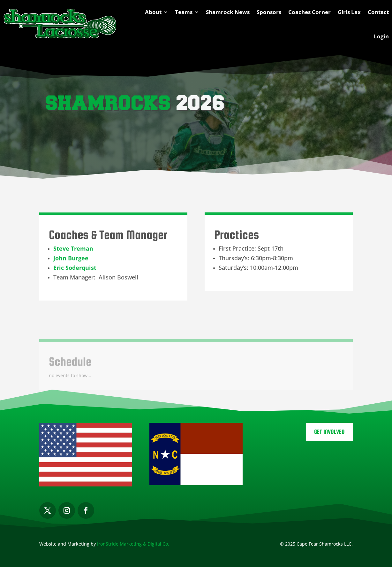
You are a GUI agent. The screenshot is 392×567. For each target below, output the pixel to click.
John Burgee (71, 261)
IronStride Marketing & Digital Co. (133, 544)
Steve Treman (73, 252)
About (153, 12)
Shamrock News (228, 12)
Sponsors (269, 12)
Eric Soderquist (75, 271)
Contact (378, 12)
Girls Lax (349, 12)
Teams (184, 12)
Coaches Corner (309, 12)
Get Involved (329, 432)
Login (381, 36)
